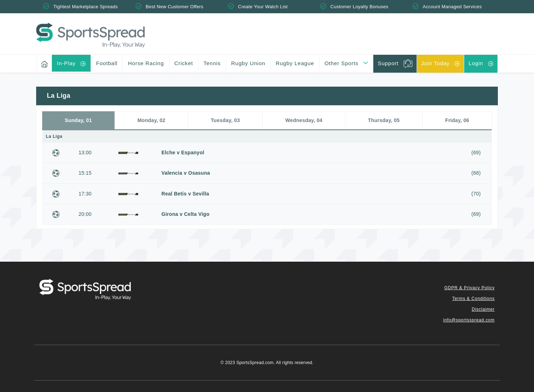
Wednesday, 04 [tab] (304, 120)
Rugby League (295, 63)
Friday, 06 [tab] (457, 120)
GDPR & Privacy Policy (469, 288)
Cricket (184, 63)
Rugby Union (248, 63)
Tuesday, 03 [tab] (225, 120)
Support (388, 63)
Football (107, 63)
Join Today (435, 63)
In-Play (66, 63)
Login (476, 63)
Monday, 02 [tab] (151, 120)
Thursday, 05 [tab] (384, 120)
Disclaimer (483, 309)
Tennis (212, 63)
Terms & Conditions (474, 299)
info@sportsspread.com (469, 320)
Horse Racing (146, 63)
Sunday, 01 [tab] (78, 120)
